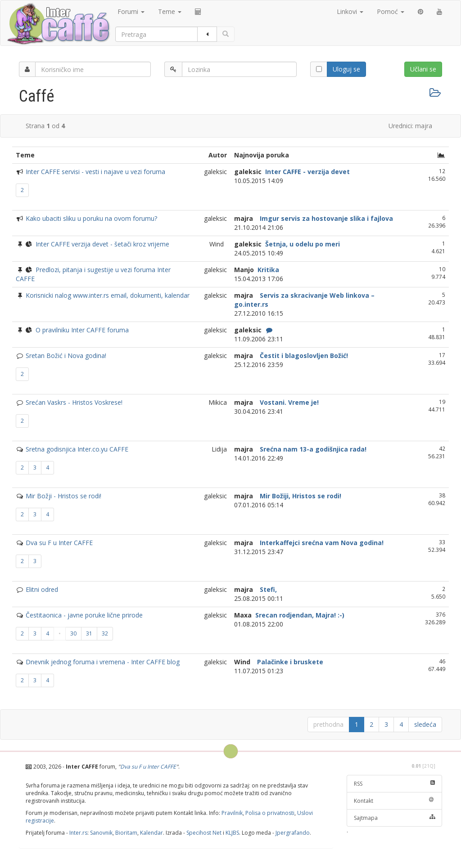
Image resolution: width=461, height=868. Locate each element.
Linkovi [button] (350, 11)
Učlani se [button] (423, 69)
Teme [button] (170, 11)
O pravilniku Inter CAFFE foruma (82, 330)
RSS (395, 784)
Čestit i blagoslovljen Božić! (303, 356)
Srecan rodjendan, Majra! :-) (299, 615)
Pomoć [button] (391, 11)
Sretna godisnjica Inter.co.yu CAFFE (77, 449)
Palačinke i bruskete (289, 662)
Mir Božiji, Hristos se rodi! (300, 496)
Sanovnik (101, 833)
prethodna (328, 724)
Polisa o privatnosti (270, 813)
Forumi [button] (131, 11)
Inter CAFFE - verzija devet (307, 172)
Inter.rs (78, 833)
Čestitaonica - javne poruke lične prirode (84, 615)
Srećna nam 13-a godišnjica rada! (312, 449)
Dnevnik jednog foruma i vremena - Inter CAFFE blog (103, 662)
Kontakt (395, 801)
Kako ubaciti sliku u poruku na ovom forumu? (91, 218)
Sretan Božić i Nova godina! (66, 356)
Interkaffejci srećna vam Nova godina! (321, 543)
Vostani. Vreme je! (288, 402)
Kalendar (151, 833)
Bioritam (126, 833)
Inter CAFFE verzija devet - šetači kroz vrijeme (102, 244)
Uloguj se (346, 69)
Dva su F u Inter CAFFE (59, 543)
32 (105, 633)
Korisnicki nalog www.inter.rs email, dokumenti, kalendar (108, 295)
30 (73, 633)
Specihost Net (204, 833)
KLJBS (232, 833)
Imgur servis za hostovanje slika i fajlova (325, 218)
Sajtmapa (395, 818)
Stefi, (267, 589)
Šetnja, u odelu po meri (302, 244)
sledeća (425, 724)
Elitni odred (42, 589)
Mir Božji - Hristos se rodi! (63, 496)
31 (89, 633)
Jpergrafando (293, 833)
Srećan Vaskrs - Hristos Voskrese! (74, 402)
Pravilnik (232, 813)
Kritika (267, 270)
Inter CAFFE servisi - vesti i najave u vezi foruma (95, 172)
